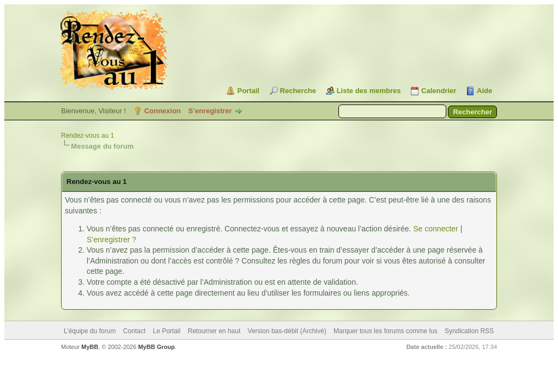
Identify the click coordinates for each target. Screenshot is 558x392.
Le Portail (166, 331)
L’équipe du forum (90, 331)
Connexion (163, 111)
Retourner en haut (214, 331)
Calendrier (439, 91)
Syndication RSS (469, 331)
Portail (248, 91)
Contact (134, 331)
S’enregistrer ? (111, 240)
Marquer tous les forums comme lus (386, 331)
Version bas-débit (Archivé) (287, 331)
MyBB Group (156, 347)
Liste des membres (369, 91)
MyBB (90, 347)
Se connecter (436, 229)
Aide (484, 91)
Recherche (298, 91)
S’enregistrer (210, 111)
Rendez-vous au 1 (87, 136)
